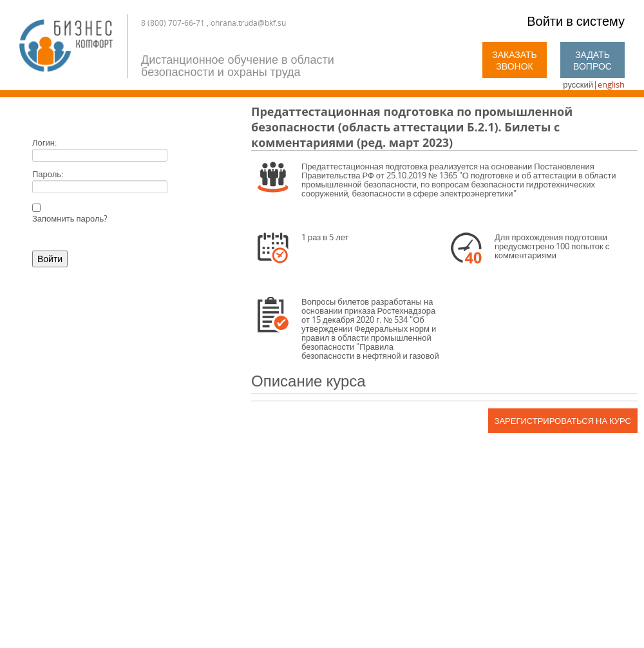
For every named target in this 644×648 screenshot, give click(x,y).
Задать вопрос (592, 60)
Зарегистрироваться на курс (563, 421)
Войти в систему (576, 21)
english (611, 84)
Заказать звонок (515, 60)
